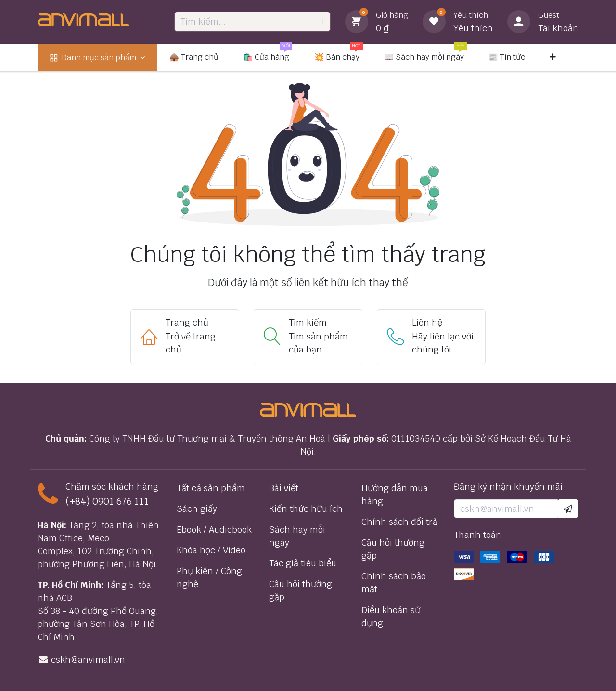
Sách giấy (197, 509)
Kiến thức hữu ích (306, 509)
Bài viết (284, 488)
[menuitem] (97, 58)
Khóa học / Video (211, 550)
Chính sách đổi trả (399, 522)
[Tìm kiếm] (322, 22)
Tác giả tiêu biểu (303, 563)
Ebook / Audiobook (214, 529)
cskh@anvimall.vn (88, 659)
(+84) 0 (82, 501)
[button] (568, 509)
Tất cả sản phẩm (211, 488)
